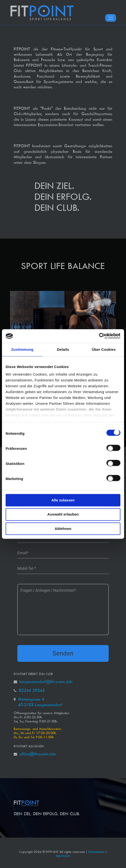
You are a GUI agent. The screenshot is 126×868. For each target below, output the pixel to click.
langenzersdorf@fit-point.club (46, 682)
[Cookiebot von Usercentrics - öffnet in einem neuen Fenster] (99, 336)
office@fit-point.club (38, 754)
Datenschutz (96, 852)
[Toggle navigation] (111, 18)
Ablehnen (63, 529)
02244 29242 (32, 690)
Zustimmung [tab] (22, 349)
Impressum (63, 856)
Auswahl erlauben (63, 514)
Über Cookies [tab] (104, 349)
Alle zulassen (63, 500)
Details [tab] (63, 349)
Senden (63, 653)
